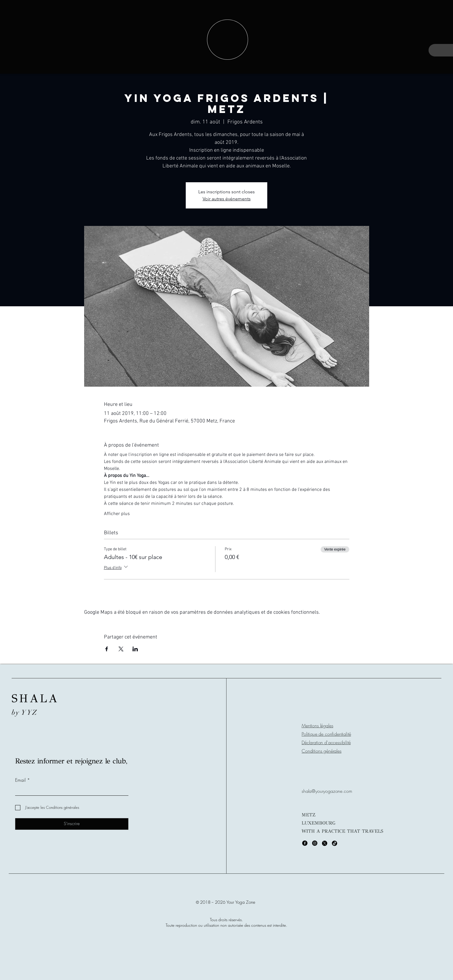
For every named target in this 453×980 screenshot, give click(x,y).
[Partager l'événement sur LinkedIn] (135, 649)
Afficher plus (117, 514)
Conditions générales (322, 751)
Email (20, 780)
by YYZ (25, 712)
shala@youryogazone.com (327, 791)
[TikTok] (335, 843)
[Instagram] (315, 843)
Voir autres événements (227, 199)
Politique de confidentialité (326, 734)
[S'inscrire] (72, 824)
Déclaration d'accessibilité (326, 742)
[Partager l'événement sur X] (121, 649)
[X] (325, 843)
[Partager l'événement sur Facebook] (107, 649)
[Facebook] (305, 843)
